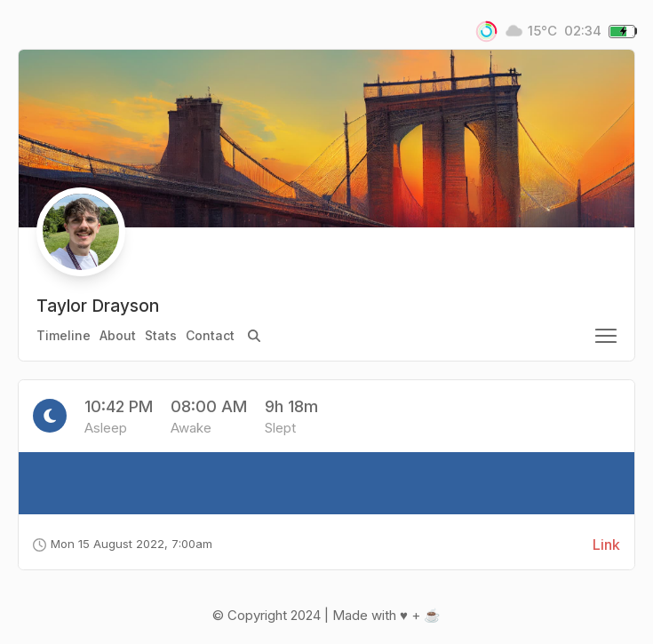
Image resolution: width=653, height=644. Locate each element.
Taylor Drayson (98, 306)
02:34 (583, 31)
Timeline (64, 335)
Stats (161, 335)
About (118, 335)
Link (606, 545)
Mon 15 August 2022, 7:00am (123, 544)
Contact (210, 335)
